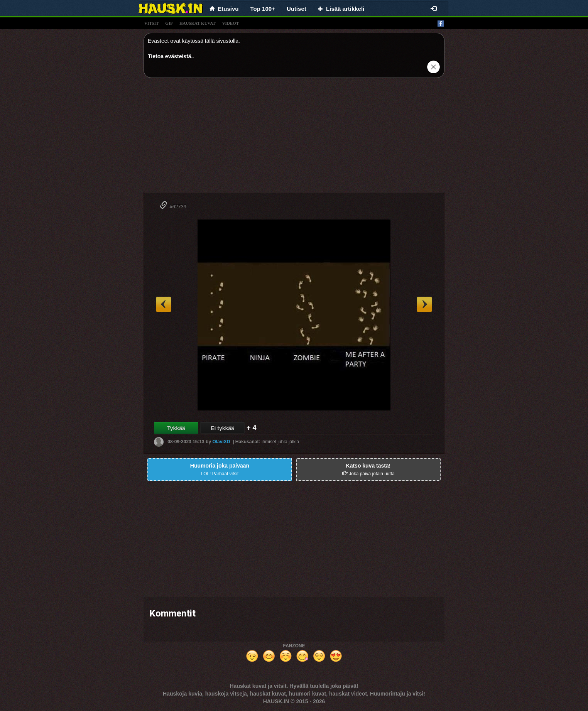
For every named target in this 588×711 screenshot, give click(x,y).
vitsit (151, 23)
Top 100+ (263, 9)
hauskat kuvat (198, 23)
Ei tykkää (222, 428)
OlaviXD (221, 442)
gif (169, 23)
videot (231, 23)
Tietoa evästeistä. (170, 56)
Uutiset (297, 9)
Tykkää (176, 428)
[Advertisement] (294, 138)
